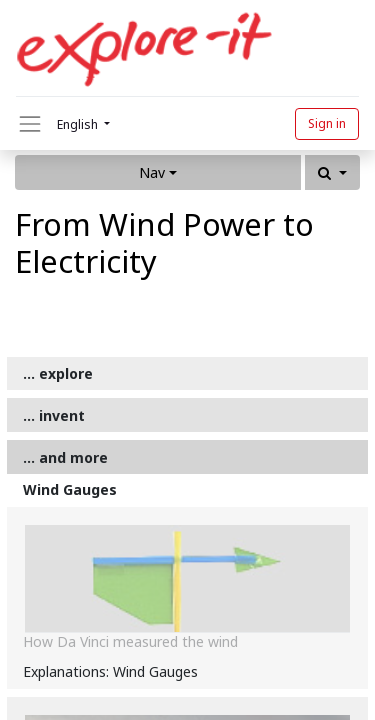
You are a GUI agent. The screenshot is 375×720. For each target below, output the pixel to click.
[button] (332, 172)
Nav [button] (152, 172)
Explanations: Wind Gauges (110, 671)
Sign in (327, 123)
